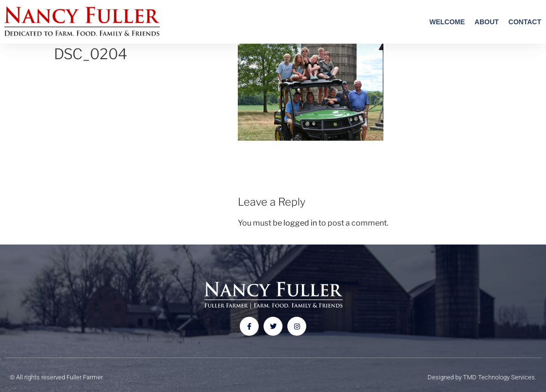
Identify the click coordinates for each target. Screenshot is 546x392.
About (487, 22)
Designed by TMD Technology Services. (482, 377)
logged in (300, 223)
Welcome (447, 22)
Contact (525, 22)
